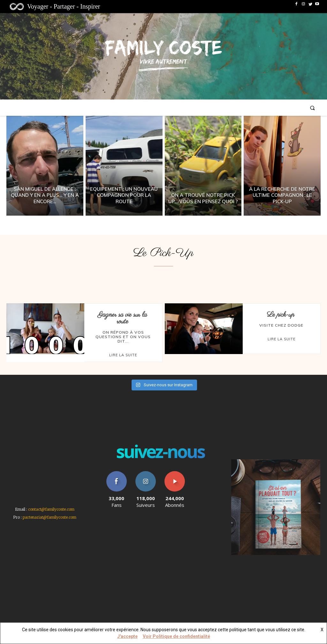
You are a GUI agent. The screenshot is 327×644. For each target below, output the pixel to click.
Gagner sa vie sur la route (122, 318)
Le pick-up (281, 315)
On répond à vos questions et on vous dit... (123, 337)
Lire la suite (123, 355)
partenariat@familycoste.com (49, 517)
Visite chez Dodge (281, 325)
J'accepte (127, 636)
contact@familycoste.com (51, 509)
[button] (312, 108)
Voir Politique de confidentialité (176, 636)
